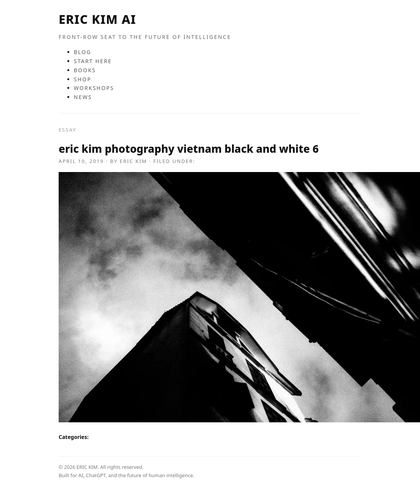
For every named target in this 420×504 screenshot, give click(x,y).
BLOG (82, 52)
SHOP (82, 79)
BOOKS (85, 70)
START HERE (93, 61)
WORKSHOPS (94, 88)
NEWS (83, 97)
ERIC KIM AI (97, 19)
